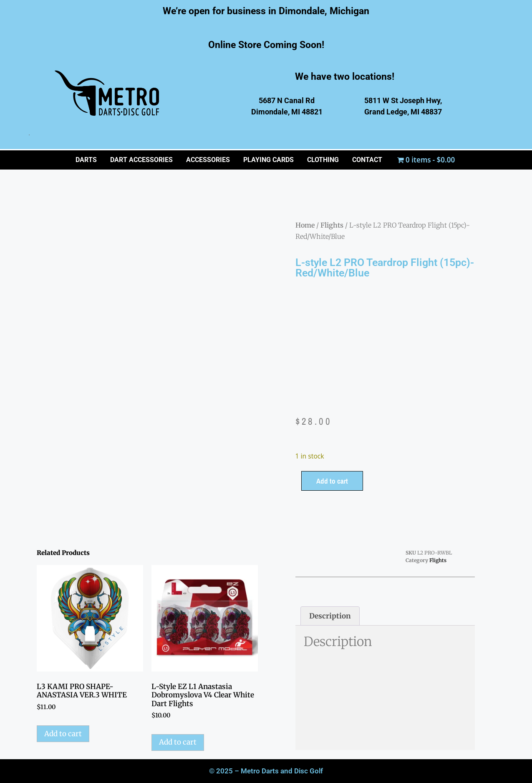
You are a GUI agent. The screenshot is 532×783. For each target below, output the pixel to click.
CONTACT (367, 160)
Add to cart (332, 481)
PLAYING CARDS (269, 160)
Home (305, 225)
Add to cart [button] (63, 734)
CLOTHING (323, 160)
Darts (86, 160)
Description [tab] (330, 616)
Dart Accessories (141, 160)
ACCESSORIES (208, 160)
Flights (332, 225)
